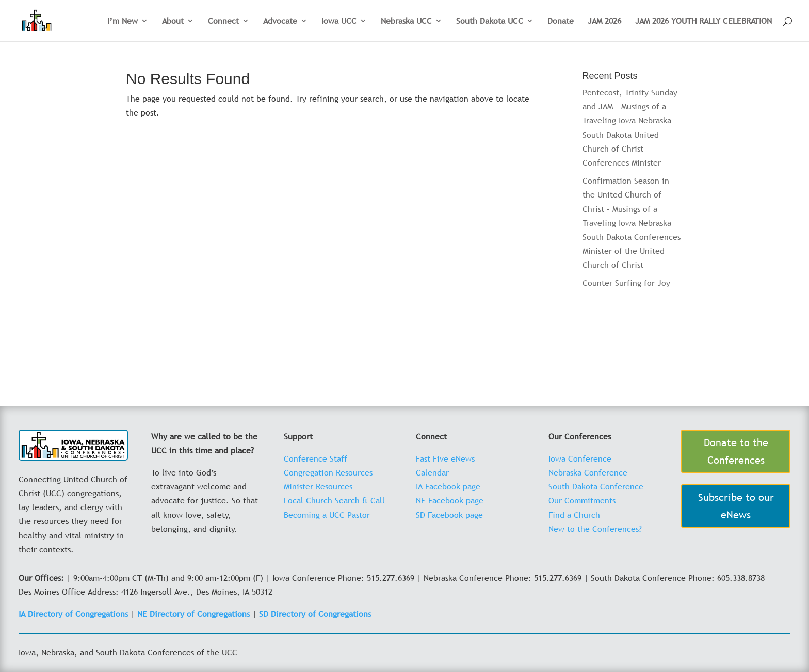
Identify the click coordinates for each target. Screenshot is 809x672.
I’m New (123, 22)
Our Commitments (582, 500)
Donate (561, 22)
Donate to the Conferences (736, 451)
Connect (223, 22)
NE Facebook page (450, 500)
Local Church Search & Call (334, 500)
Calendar (432, 472)
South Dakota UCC (490, 22)
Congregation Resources (328, 472)
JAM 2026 (604, 22)
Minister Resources (318, 486)
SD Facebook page (449, 515)
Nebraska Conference (588, 472)
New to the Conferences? (595, 529)
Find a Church (574, 515)
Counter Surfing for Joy (626, 283)
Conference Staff (315, 458)
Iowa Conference (580, 458)
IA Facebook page (448, 486)
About (173, 22)
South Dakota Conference (596, 486)
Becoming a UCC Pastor (327, 515)
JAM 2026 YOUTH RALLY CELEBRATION (703, 22)
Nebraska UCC (406, 22)
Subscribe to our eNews (736, 506)
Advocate (280, 22)
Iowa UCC (339, 22)
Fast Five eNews (445, 458)
